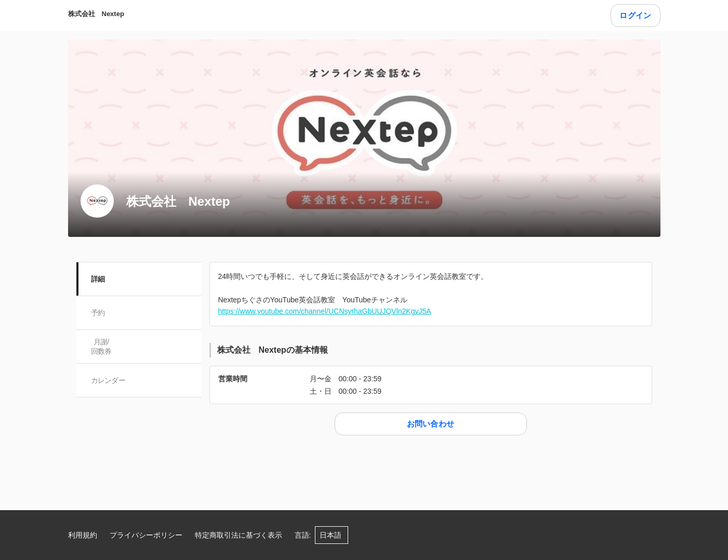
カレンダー (108, 380)
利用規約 (83, 535)
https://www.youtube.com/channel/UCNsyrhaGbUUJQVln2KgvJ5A (325, 311)
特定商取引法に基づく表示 (239, 535)
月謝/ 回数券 (101, 346)
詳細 (98, 279)
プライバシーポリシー (146, 535)
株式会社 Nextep (96, 14)
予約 (98, 313)
